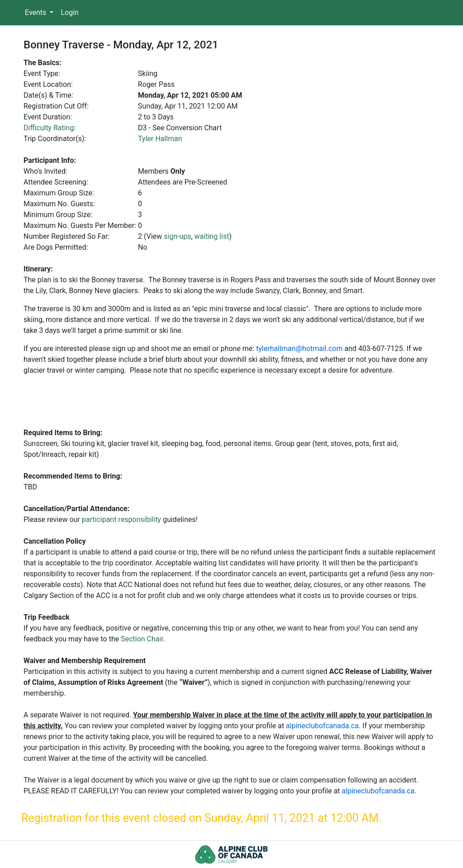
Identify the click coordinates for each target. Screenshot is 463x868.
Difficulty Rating (49, 128)
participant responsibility (121, 519)
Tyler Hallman (160, 139)
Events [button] (36, 12)
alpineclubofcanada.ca (322, 726)
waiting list (212, 236)
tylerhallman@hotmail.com (299, 349)
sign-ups (177, 236)
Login (69, 12)
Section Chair (142, 639)
